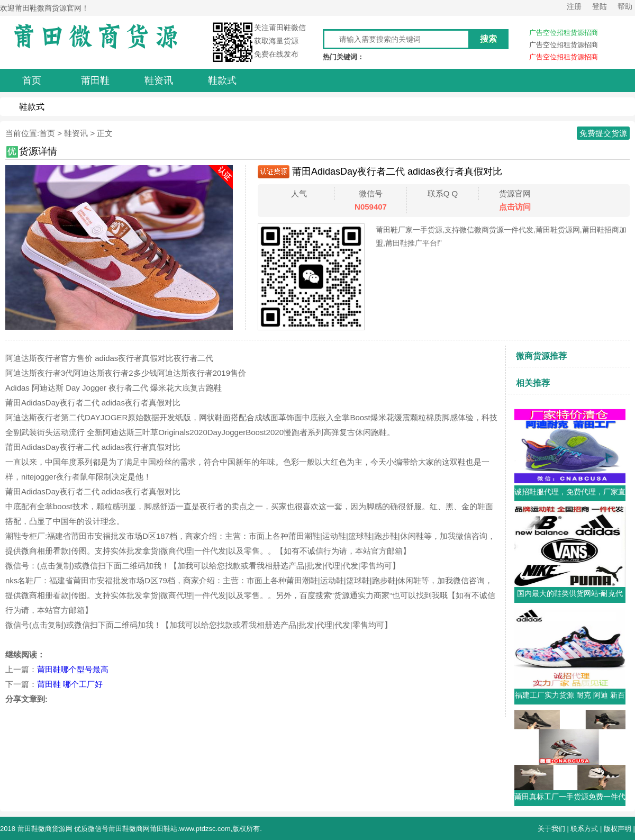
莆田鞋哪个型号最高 (73, 669)
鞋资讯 (76, 133)
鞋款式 (32, 107)
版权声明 (618, 829)
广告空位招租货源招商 (564, 33)
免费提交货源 (603, 133)
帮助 (625, 6)
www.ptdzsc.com (205, 829)
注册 (574, 6)
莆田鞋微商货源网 (45, 829)
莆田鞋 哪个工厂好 (70, 684)
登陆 (600, 6)
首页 (47, 133)
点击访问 (515, 207)
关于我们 (551, 829)
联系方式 (584, 829)
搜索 (488, 39)
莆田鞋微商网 (129, 829)
